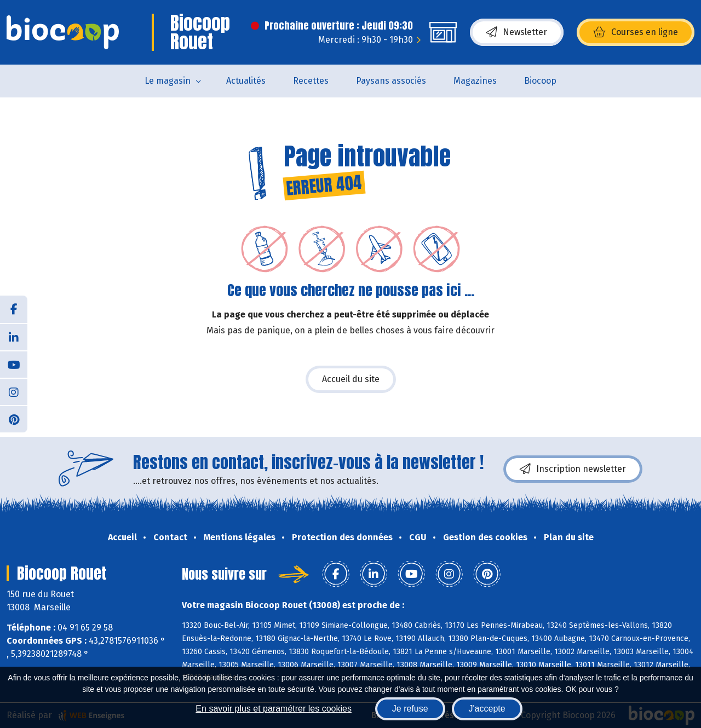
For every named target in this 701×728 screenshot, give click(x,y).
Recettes (311, 81)
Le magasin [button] (168, 81)
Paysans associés (391, 81)
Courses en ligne (636, 32)
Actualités (246, 81)
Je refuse (410, 709)
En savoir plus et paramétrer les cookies (274, 709)
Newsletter (517, 32)
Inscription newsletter (573, 469)
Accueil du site (351, 379)
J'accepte (487, 709)
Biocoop (540, 81)
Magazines (475, 81)
